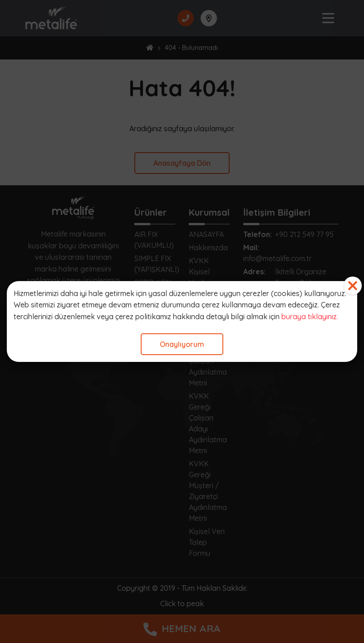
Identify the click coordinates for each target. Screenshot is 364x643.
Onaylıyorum (182, 344)
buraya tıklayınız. (310, 317)
